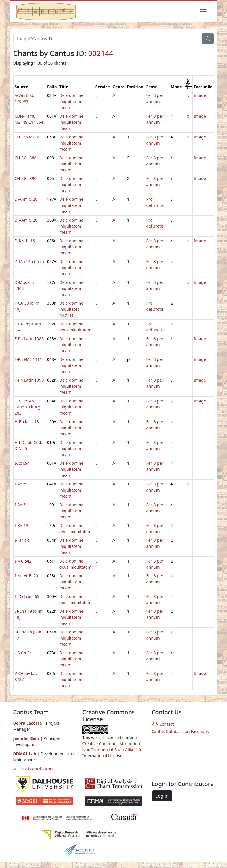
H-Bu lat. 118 (27, 422)
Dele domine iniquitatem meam (72, 101)
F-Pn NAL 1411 (28, 359)
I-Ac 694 (22, 463)
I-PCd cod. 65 (27, 596)
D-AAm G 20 (26, 199)
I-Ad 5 (20, 505)
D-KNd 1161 (26, 241)
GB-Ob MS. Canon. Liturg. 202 (28, 407)
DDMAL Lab (25, 754)
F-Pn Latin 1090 (29, 380)
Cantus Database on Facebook (180, 731)
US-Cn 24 (23, 653)
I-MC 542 (23, 561)
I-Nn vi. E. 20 (27, 576)
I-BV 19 (21, 525)
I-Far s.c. (23, 540)
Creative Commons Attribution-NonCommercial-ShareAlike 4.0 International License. (112, 750)
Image (200, 95)
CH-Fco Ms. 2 (27, 137)
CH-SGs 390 (26, 178)
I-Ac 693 (22, 484)
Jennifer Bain (27, 738)
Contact (163, 724)
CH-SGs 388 (26, 158)
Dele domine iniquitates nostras (72, 309)
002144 (101, 53)
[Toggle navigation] (203, 12)
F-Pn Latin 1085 (29, 339)
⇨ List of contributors (33, 769)
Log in (162, 796)
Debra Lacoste (28, 723)
